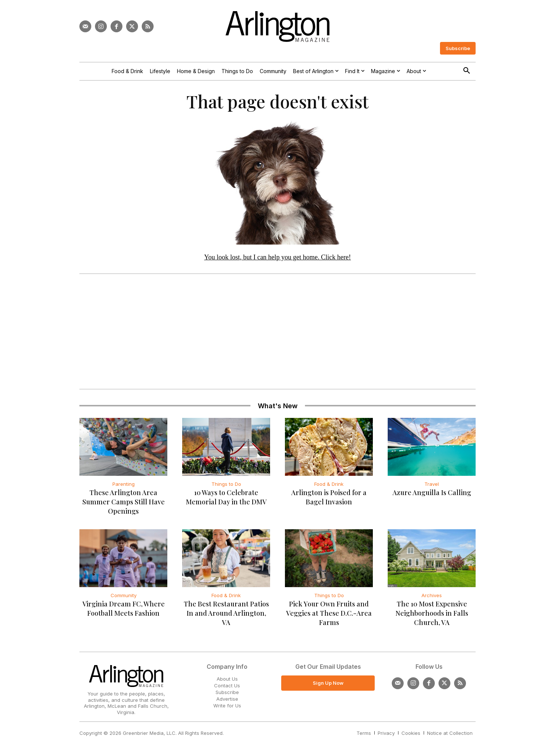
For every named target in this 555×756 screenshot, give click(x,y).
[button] (467, 71)
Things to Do (226, 484)
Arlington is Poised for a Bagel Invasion (329, 498)
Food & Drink (329, 484)
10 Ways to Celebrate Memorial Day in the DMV (226, 498)
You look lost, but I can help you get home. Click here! (277, 257)
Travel (432, 484)
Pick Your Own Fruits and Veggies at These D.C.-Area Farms (329, 613)
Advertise (227, 699)
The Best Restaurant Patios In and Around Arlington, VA (226, 613)
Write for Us (227, 706)
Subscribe (227, 693)
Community (124, 596)
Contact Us (227, 686)
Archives (432, 596)
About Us (227, 679)
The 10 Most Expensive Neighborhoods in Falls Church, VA (432, 613)
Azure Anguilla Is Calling (432, 493)
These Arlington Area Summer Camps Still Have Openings (124, 502)
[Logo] (277, 27)
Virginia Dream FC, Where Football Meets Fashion (124, 609)
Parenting (124, 484)
